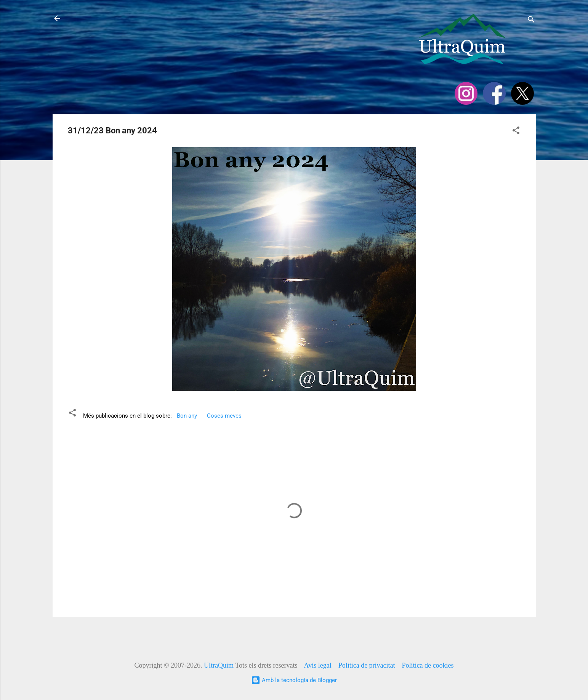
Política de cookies (428, 665)
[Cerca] (531, 21)
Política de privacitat (367, 665)
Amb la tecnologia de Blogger (294, 680)
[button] (516, 132)
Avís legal (317, 665)
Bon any (187, 416)
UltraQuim (219, 665)
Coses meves (224, 416)
